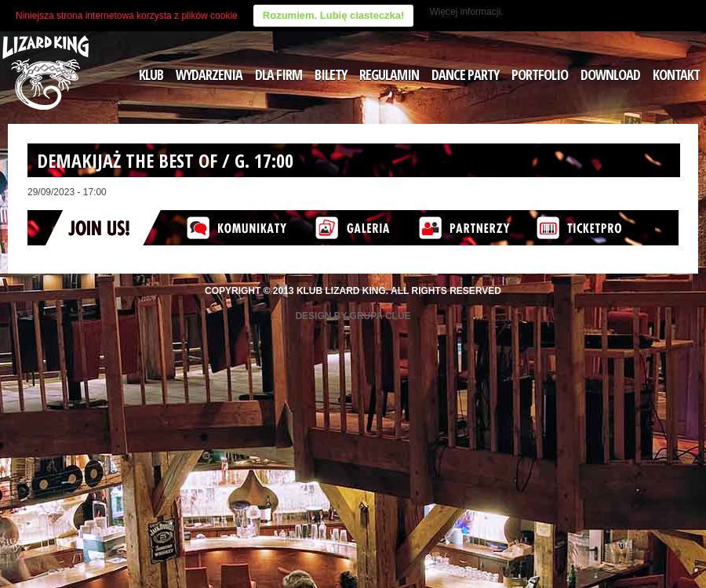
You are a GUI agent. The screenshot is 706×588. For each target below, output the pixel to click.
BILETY (331, 74)
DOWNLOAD (610, 74)
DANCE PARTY (465, 74)
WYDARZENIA (209, 74)
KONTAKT (676, 74)
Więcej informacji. (466, 12)
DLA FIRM (278, 74)
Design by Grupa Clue (353, 316)
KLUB (151, 74)
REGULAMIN (389, 74)
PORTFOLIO (540, 74)
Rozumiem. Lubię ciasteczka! (334, 15)
